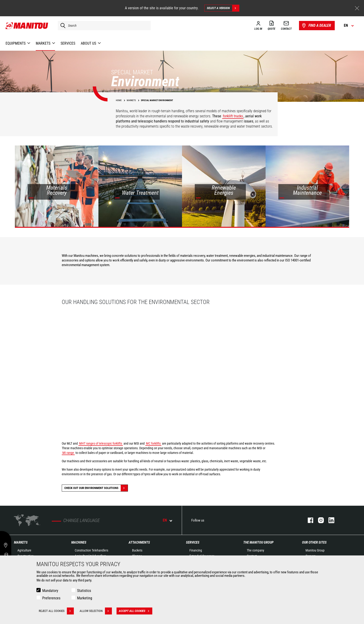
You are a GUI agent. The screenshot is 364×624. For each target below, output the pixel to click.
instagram (319, 520)
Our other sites (314, 542)
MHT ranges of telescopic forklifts (101, 443)
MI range (68, 453)
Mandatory (50, 591)
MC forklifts (153, 443)
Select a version (223, 8)
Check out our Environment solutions (96, 488)
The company (255, 550)
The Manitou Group (258, 542)
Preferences (51, 598)
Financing (196, 550)
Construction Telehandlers (91, 550)
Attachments (139, 542)
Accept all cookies (136, 611)
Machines (79, 542)
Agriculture (24, 550)
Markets (21, 542)
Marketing (85, 598)
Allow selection (96, 611)
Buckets (137, 550)
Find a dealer (316, 26)
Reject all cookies (56, 611)
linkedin (329, 520)
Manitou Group (315, 550)
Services (193, 542)
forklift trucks (233, 116)
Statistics (84, 591)
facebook (308, 520)
